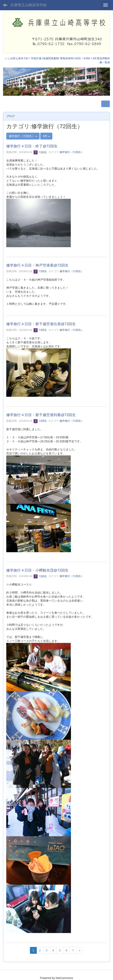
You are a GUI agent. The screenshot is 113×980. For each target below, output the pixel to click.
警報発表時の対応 (71, 58)
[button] (11, 81)
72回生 (40, 152)
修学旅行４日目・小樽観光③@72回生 (37, 570)
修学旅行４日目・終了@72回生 (32, 146)
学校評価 (36, 58)
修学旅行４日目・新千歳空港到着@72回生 (41, 415)
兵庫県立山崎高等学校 (29, 5)
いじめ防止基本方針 (17, 58)
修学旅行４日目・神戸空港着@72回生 (37, 265)
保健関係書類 (51, 58)
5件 (46, 136)
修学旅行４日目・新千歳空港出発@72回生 (41, 324)
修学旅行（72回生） (72, 152)
